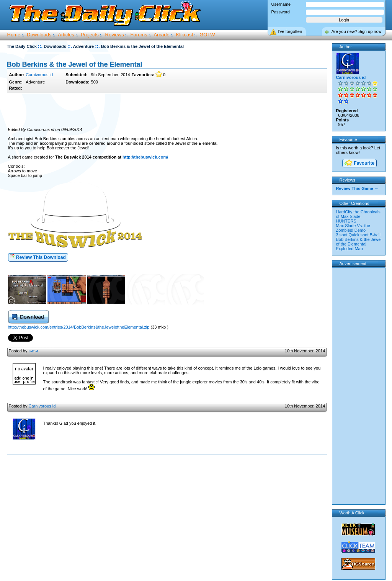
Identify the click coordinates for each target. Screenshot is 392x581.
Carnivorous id (39, 75)
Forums (139, 35)
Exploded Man (350, 249)
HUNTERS (346, 221)
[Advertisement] (167, 110)
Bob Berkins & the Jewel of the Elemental (75, 64)
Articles (66, 35)
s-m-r (33, 351)
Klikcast (185, 35)
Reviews (115, 35)
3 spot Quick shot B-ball (358, 235)
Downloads (39, 35)
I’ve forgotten (290, 31)
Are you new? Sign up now (357, 31)
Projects (90, 35)
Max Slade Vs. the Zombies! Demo (353, 228)
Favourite (359, 163)
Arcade (161, 35)
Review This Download (38, 257)
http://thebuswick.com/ (145, 157)
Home (14, 35)
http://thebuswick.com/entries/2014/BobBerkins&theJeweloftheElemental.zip (79, 327)
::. (40, 46)
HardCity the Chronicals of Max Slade (358, 214)
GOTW (207, 35)
